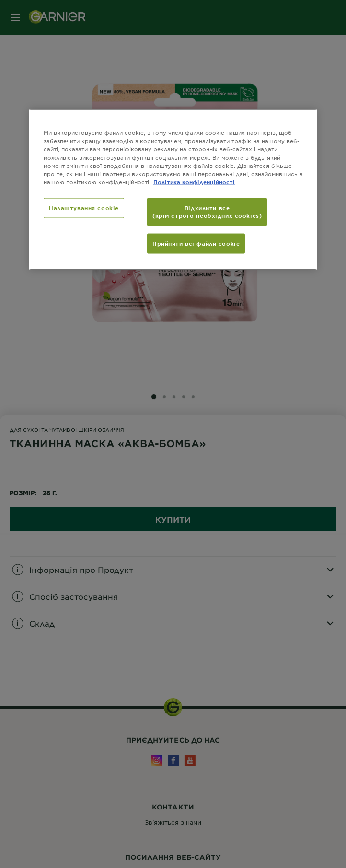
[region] (173, 190)
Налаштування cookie (84, 207)
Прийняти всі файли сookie (196, 243)
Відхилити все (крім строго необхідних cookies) (207, 211)
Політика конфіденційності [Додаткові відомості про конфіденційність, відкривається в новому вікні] (194, 181)
